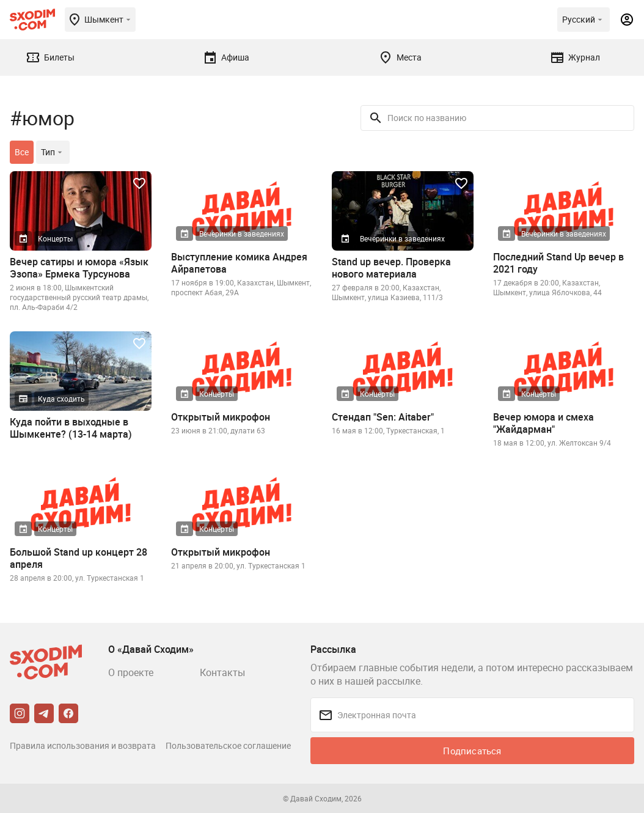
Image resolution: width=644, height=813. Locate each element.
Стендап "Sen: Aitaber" (383, 417)
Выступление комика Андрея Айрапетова (239, 263)
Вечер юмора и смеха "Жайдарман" (543, 423)
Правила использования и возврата (83, 745)
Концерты (55, 238)
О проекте (131, 672)
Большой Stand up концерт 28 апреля (79, 558)
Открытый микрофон (221, 417)
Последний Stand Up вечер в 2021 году (558, 263)
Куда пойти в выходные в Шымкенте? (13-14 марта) (71, 428)
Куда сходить (61, 399)
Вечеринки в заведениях (242, 234)
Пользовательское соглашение (228, 745)
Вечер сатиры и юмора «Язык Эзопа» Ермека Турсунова (79, 268)
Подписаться (472, 751)
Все (22, 152)
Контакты (222, 672)
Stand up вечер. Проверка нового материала (391, 268)
